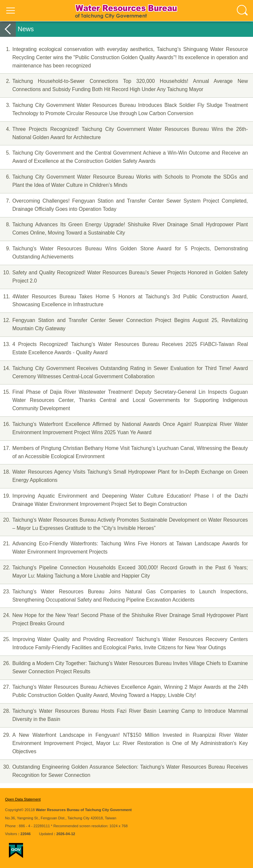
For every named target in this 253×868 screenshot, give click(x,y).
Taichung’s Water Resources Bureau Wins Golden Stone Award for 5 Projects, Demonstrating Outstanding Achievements (124, 252)
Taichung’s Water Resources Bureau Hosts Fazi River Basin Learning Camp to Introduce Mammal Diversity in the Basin (124, 715)
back (8, 29)
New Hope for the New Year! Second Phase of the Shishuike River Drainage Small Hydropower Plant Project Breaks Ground (124, 619)
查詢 (242, 11)
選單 (11, 11)
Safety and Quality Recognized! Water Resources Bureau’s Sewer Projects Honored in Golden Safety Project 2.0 (124, 276)
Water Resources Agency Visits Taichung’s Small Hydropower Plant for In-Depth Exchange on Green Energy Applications (124, 475)
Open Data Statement (23, 799)
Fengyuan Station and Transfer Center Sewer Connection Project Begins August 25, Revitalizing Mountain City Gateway (124, 324)
